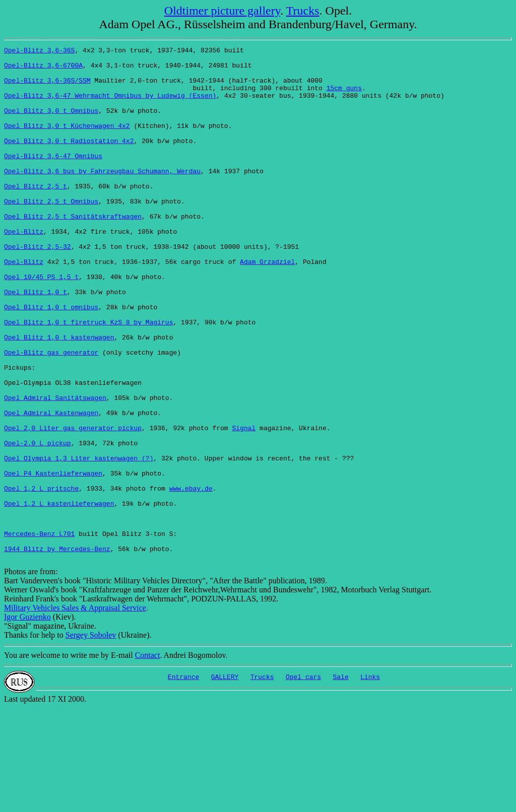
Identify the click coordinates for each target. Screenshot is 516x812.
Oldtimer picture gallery (222, 11)
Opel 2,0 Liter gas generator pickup (73, 505)
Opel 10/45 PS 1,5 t (41, 323)
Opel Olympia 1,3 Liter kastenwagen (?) (79, 541)
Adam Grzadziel (267, 305)
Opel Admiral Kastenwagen (51, 487)
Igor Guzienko (27, 720)
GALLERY (225, 781)
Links (370, 781)
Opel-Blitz (24, 269)
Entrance (183, 781)
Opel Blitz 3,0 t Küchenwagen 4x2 (67, 142)
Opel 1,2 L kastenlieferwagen (59, 595)
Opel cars (303, 781)
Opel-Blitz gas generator (51, 414)
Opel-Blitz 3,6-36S (39, 51)
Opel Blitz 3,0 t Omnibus (51, 124)
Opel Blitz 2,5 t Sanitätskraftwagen (73, 251)
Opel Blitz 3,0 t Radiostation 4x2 (69, 160)
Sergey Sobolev (91, 738)
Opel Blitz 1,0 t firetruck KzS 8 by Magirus (88, 378)
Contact (148, 758)
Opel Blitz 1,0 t (36, 342)
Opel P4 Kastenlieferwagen (53, 559)
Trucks (303, 11)
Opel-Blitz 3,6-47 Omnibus (53, 178)
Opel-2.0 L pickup (38, 523)
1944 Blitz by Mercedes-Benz (57, 650)
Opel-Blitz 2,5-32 (38, 287)
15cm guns (344, 97)
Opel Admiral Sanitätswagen (55, 468)
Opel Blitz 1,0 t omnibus (51, 360)
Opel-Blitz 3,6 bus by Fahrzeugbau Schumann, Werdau (102, 196)
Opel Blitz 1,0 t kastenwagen (59, 396)
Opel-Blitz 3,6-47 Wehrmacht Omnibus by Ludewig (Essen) (110, 106)
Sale (341, 781)
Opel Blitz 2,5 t (36, 215)
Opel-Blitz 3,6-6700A (43, 70)
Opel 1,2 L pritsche (41, 577)
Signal (244, 505)
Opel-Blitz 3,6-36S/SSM (47, 88)
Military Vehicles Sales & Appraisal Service (75, 710)
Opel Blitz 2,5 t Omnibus (51, 233)
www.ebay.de (191, 577)
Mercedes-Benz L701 (39, 632)
